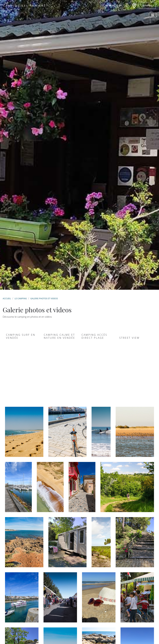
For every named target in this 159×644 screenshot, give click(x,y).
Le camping (21, 299)
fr (127, 4)
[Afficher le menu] (153, 15)
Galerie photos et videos (44, 299)
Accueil (7, 299)
